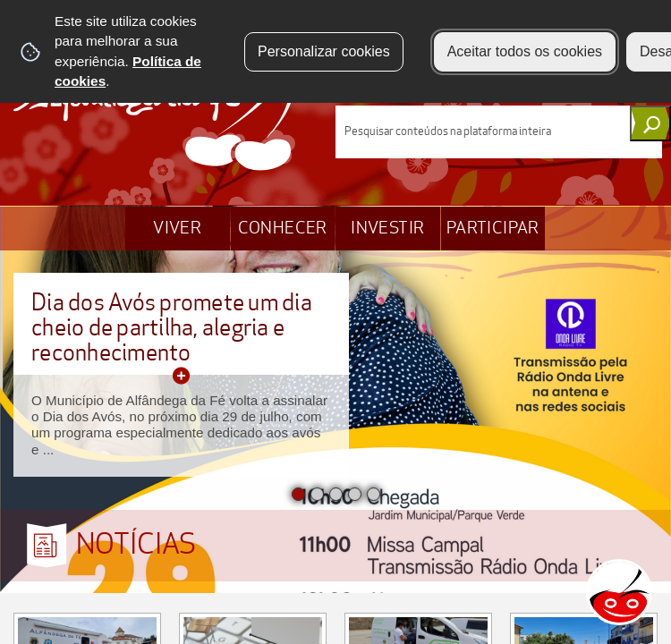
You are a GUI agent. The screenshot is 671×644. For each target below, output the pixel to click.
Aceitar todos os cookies (525, 51)
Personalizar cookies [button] (324, 51)
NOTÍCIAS (136, 545)
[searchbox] (499, 132)
